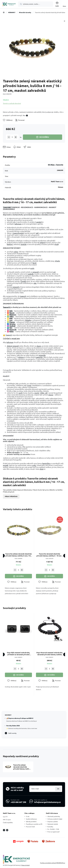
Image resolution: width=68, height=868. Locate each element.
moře (37, 393)
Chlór (42, 393)
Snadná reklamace (31, 819)
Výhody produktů (31, 821)
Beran (12, 313)
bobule (24, 244)
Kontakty (50, 827)
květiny (10, 244)
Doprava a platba (53, 821)
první (29, 385)
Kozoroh (13, 329)
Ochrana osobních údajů (55, 819)
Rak (11, 318)
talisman (18, 224)
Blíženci (13, 315)
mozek (6, 465)
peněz (39, 222)
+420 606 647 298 (18, 802)
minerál (36, 272)
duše (42, 469)
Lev (11, 320)
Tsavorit (6, 307)
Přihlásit (58, 789)
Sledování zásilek (53, 824)
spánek (31, 274)
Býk (11, 311)
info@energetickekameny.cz (47, 802)
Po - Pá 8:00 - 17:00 (53, 829)
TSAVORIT (7, 207)
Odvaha (28, 320)
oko (35, 283)
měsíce (21, 357)
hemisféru (46, 463)
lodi (57, 244)
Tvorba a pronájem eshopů (48, 863)
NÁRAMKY (12, 12)
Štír (11, 328)
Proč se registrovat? (54, 832)
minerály (42, 355)
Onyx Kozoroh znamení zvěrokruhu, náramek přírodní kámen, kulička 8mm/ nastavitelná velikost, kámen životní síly (50, 654)
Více (24, 115)
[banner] (9, 4)
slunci (39, 346)
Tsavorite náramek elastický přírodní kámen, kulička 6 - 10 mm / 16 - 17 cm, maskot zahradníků (49, 555)
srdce (16, 252)
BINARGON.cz (61, 863)
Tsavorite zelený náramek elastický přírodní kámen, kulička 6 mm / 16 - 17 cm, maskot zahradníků (18, 555)
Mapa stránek (25, 865)
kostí (35, 263)
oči (54, 272)
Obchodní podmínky (54, 816)
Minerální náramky (25, 12)
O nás (28, 816)
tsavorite (39, 357)
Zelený (10, 346)
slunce (51, 395)
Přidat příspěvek (11, 497)
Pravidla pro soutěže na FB (34, 824)
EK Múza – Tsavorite (56, 165)
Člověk (23, 281)
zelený (42, 242)
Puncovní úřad (30, 827)
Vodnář (12, 326)
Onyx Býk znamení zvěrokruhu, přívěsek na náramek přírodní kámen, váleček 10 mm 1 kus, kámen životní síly (18, 654)
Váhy (12, 316)
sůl (46, 393)
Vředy (57, 261)
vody (32, 268)
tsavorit (23, 296)
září (37, 233)
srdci (34, 465)
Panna (12, 322)
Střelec (12, 324)
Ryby (12, 331)
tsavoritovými (18, 233)
